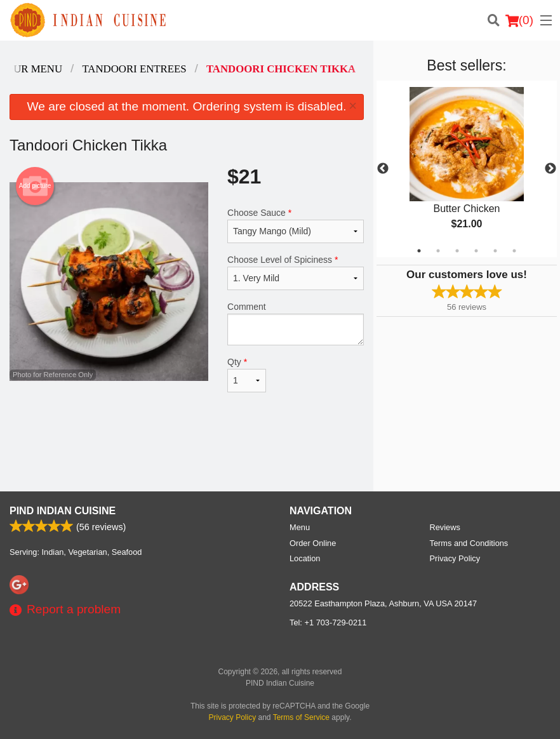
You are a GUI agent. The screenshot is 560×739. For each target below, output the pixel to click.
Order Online (313, 543)
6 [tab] (514, 251)
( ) (519, 20)
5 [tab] (495, 251)
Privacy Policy (455, 558)
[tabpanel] (467, 169)
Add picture (35, 186)
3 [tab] (457, 251)
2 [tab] (438, 251)
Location (305, 558)
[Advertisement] (187, 450)
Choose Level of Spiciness (296, 272)
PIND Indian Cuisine (63, 511)
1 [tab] (419, 251)
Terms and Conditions (469, 543)
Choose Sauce (296, 225)
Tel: (328, 622)
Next (550, 169)
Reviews (445, 527)
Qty (247, 375)
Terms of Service (301, 717)
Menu (300, 527)
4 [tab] (476, 251)
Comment (296, 323)
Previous (383, 169)
